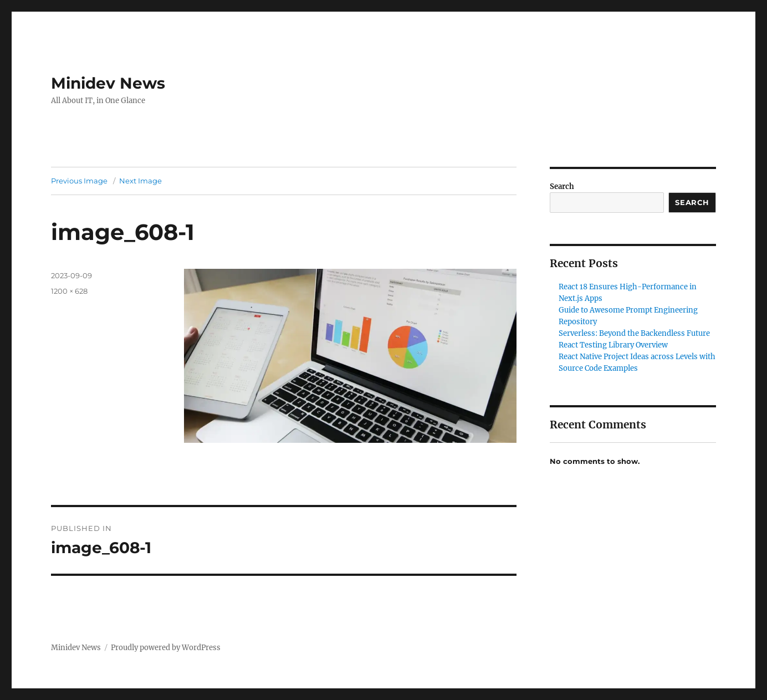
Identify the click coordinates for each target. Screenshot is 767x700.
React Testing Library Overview (613, 345)
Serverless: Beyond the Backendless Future (634, 333)
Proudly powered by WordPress (166, 648)
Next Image (140, 181)
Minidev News (108, 83)
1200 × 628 (69, 291)
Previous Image (79, 181)
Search (562, 187)
